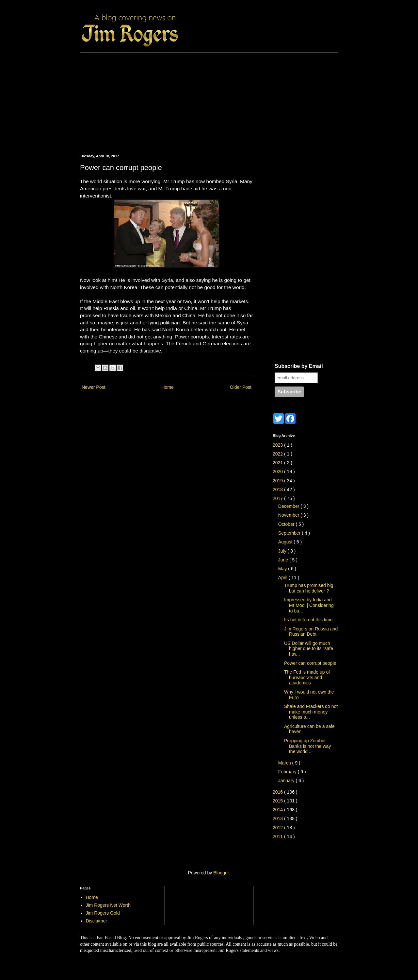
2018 (278, 490)
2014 (278, 810)
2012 (278, 828)
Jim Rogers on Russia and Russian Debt (311, 632)
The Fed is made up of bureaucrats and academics (307, 678)
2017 (278, 498)
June (284, 560)
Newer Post (93, 387)
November (289, 515)
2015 (278, 801)
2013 (278, 818)
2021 (278, 463)
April (283, 577)
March (285, 763)
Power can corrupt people (310, 663)
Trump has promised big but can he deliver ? (309, 588)
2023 (278, 445)
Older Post (241, 387)
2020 (278, 472)
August (286, 542)
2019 (278, 481)
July (283, 551)
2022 (278, 454)
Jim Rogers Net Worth (108, 905)
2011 (278, 836)
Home (167, 387)
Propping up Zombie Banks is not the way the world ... (307, 746)
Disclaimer (96, 921)
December (289, 506)
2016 (278, 792)
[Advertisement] (209, 98)
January (287, 781)
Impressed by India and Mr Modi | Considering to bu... (309, 605)
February (288, 772)
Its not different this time (308, 620)
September (290, 533)
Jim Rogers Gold (103, 913)
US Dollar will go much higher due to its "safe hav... (309, 649)
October (287, 524)
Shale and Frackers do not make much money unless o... (311, 712)
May (283, 569)
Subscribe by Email (299, 366)
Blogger (221, 873)
